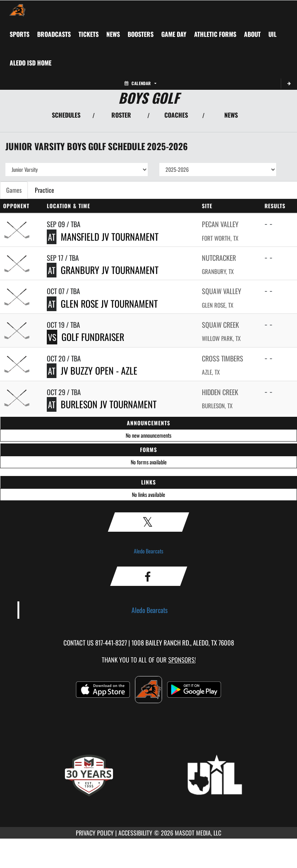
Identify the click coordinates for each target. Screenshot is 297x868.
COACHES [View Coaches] (176, 115)
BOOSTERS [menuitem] (141, 34)
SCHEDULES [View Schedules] (66, 115)
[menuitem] (54, 34)
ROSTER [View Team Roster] (121, 115)
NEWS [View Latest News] (231, 115)
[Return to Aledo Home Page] (17, 10)
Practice (44, 190)
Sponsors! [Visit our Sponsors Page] (182, 660)
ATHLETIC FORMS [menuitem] (215, 34)
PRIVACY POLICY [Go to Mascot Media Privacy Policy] (95, 833)
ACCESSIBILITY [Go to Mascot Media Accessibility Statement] (135, 833)
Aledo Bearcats (148, 551)
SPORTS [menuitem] (20, 34)
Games (14, 190)
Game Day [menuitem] (174, 34)
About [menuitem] (252, 34)
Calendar (140, 83)
